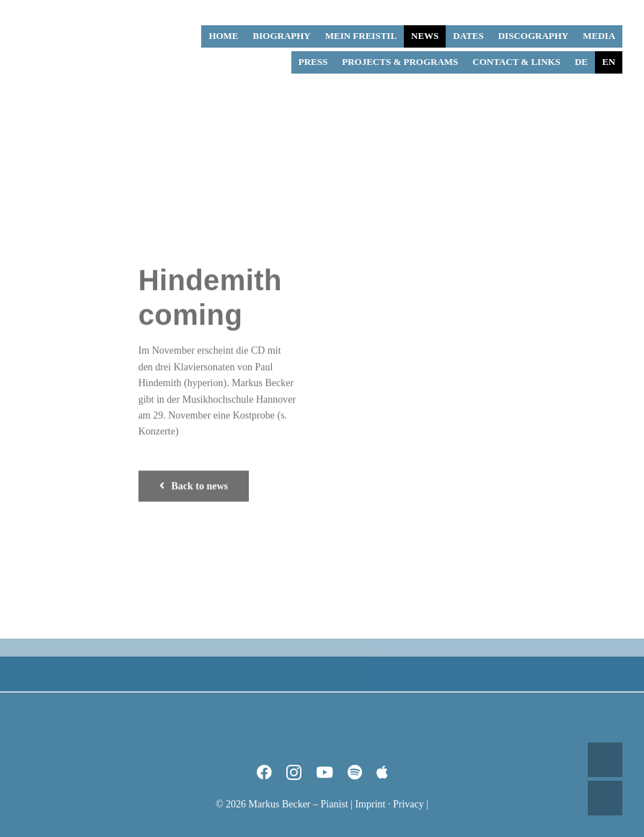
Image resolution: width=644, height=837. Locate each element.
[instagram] (294, 772)
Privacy (409, 804)
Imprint (370, 804)
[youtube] (325, 772)
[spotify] (355, 772)
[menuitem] (581, 62)
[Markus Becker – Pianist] (76, 11)
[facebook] (264, 772)
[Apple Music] (382, 772)
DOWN (605, 798)
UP (605, 760)
